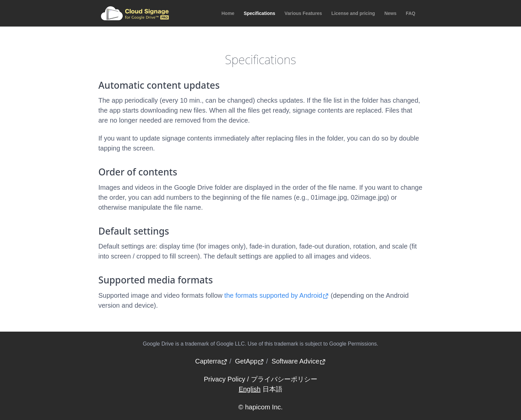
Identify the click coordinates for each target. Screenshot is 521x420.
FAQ (411, 13)
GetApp (250, 361)
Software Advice (299, 361)
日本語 (272, 389)
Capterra (211, 361)
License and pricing (353, 13)
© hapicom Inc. (260, 407)
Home (228, 13)
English (250, 389)
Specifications (259, 13)
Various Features (303, 13)
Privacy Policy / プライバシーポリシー (260, 379)
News (391, 13)
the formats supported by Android (277, 295)
